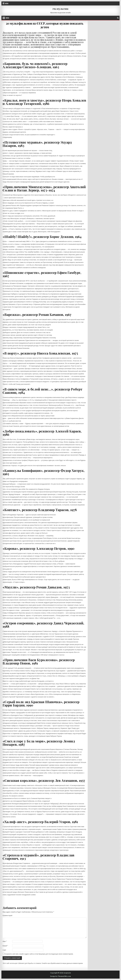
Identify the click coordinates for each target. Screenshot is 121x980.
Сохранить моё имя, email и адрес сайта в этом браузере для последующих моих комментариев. (39, 954)
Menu (7, 3)
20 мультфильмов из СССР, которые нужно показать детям (45, 25)
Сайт (4, 950)
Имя (5, 941)
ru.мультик (60, 9)
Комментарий (7, 915)
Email (5, 946)
